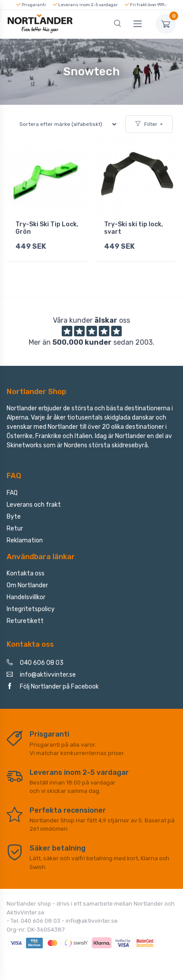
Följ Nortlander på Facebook (53, 687)
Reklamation (25, 540)
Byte (14, 517)
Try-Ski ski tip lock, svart (134, 228)
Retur (15, 529)
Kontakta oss (26, 573)
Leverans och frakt (34, 505)
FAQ (12, 493)
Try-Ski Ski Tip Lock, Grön (47, 228)
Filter (146, 124)
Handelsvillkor (26, 597)
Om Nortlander (27, 585)
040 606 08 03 (35, 663)
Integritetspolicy (31, 609)
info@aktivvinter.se (41, 675)
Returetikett (25, 621)
